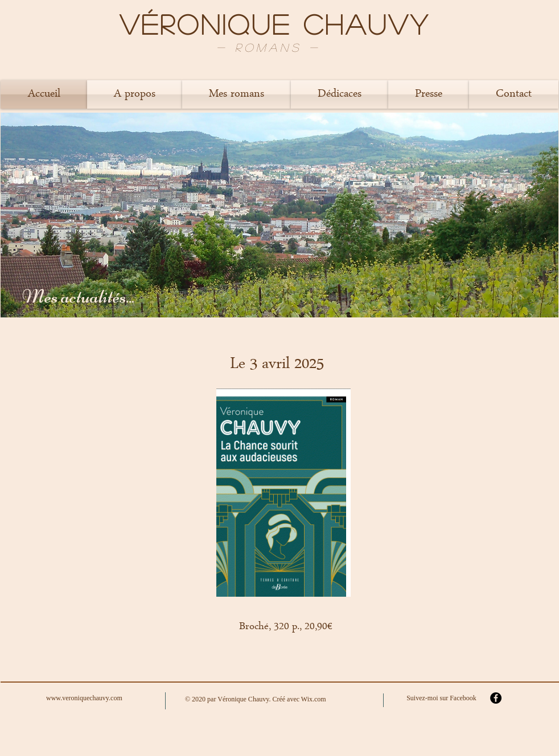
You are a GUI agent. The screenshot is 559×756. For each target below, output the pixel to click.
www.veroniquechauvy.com (84, 698)
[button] (135, 94)
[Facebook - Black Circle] (496, 698)
